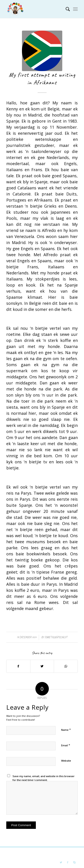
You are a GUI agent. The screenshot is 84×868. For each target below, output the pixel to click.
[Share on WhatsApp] (66, 666)
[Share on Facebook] (18, 666)
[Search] (66, 9)
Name (66, 730)
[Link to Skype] (74, 862)
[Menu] (75, 9)
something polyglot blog (37, 853)
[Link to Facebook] (68, 862)
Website (66, 761)
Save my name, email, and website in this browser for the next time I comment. (44, 778)
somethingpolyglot (56, 637)
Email (66, 745)
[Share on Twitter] (42, 666)
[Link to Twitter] (61, 862)
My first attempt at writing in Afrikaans (42, 79)
